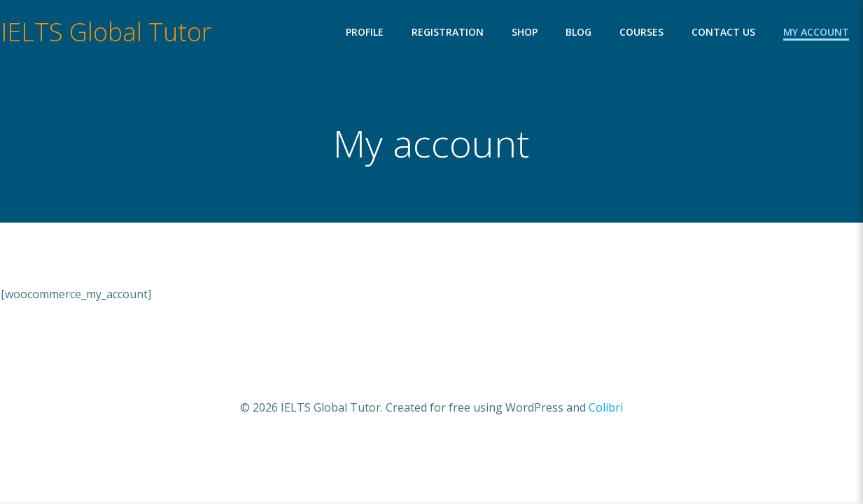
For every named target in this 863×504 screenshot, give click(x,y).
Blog (578, 32)
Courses (641, 32)
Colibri (606, 407)
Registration (448, 32)
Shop (525, 32)
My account (816, 32)
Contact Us (723, 32)
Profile (365, 32)
